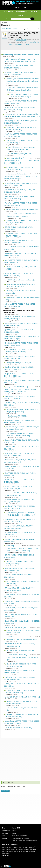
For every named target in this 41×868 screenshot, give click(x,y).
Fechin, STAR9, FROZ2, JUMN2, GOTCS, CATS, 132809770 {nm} (21, 609)
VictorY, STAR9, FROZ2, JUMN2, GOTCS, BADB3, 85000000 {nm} (22, 404)
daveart (7, 471)
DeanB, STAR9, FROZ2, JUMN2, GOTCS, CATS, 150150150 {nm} (21, 441)
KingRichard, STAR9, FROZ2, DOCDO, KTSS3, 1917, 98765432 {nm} (22, 142)
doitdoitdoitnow (9, 341)
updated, (11, 637)
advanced (8, 19)
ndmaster (7, 308)
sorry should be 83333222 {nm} (17, 387)
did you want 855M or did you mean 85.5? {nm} (22, 210)
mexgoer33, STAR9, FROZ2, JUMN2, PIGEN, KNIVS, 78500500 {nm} (20, 255)
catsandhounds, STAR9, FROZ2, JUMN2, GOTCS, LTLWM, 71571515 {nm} (22, 722)
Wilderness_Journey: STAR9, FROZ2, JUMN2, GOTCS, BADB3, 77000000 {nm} (24, 550)
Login (25, 7)
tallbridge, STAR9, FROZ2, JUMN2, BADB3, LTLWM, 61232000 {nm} (20, 501)
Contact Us (15, 833)
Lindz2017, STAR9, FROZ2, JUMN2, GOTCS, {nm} (22, 697)
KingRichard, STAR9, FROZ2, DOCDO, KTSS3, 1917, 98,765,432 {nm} (21, 135)
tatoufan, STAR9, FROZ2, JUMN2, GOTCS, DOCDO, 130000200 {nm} (19, 507)
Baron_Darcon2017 (10, 394)
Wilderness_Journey (10, 543)
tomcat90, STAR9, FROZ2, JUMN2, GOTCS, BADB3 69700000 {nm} (20, 274)
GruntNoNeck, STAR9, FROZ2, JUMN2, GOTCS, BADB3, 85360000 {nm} (20, 351)
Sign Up (17, 7)
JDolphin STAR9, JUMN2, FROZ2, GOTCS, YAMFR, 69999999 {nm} (21, 665)
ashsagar (9, 172)
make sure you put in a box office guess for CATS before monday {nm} (21, 285)
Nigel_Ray (7, 201)
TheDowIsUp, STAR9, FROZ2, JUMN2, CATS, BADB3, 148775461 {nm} (20, 191)
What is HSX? (6, 831)
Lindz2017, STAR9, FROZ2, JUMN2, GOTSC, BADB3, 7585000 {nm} (22, 702)
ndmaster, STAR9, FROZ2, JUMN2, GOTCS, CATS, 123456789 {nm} (20, 305)
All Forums (15, 29)
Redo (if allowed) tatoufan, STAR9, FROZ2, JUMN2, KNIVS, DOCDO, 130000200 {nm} (21, 514)
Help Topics (5, 833)
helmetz (7, 491)
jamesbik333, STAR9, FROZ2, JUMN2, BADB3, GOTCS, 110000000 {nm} (21, 184)
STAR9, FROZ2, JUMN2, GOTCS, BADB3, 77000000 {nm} (19, 540)
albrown (7, 559)
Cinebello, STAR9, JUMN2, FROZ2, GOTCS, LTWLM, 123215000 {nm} (20, 357)
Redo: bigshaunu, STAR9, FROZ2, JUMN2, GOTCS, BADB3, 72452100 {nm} (24, 95)
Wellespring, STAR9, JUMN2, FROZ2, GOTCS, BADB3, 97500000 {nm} (22, 129)
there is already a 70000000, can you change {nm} (23, 658)
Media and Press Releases (20, 836)
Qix (6, 477)
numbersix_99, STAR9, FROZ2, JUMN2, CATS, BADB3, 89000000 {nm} (21, 102)
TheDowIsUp (8, 194)
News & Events (21, 12)
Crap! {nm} (10, 546)
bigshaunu (7, 77)
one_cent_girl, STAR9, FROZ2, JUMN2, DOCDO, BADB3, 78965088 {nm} (21, 318)
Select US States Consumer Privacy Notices (25, 841)
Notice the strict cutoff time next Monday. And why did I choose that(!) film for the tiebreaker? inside (21, 60)
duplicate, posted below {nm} (18, 174)
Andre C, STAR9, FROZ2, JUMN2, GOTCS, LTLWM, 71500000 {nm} (19, 678)
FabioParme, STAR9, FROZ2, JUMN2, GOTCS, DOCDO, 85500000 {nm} (22, 222)
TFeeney (7, 592)
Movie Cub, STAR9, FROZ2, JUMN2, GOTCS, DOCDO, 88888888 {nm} (20, 454)
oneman (7, 251)
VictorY (7, 407)
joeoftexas (7, 70)
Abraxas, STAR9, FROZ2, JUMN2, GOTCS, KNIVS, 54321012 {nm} (19, 672)
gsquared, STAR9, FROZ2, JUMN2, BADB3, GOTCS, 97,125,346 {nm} (20, 109)
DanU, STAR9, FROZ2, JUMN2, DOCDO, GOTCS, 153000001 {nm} (22, 622)
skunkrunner (8, 181)
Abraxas (7, 675)
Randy (6, 688)
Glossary (4, 838)
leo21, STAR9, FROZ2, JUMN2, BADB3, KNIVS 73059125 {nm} (22, 583)
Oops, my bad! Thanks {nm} (17, 655)
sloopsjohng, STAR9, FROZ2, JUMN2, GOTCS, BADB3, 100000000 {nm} (21, 421)
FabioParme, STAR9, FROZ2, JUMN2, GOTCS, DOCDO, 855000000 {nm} (21, 204)
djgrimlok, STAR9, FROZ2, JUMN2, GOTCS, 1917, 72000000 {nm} (22, 534)
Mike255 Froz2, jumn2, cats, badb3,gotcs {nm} (20, 280)
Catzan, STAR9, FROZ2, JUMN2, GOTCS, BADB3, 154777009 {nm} (22, 602)
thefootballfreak (9, 165)
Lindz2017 (7, 699)
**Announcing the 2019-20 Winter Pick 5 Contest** (21, 55)
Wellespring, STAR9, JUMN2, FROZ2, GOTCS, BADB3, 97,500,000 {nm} (21, 122)
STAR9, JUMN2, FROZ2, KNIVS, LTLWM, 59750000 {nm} (19, 228)
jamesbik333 (8, 188)
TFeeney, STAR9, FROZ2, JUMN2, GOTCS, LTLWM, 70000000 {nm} (20, 589)
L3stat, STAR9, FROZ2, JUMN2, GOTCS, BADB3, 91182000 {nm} (22, 596)
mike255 (7, 282)
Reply (4, 29)
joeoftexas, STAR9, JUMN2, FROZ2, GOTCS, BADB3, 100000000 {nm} (20, 67)
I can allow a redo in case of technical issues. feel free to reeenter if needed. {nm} (23, 89)
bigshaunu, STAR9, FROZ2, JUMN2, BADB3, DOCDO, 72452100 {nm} (20, 73)
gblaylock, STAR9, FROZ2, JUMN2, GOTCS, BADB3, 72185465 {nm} (20, 331)
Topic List (9, 29)
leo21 (6, 579)
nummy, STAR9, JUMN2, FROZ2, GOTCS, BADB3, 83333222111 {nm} (22, 381)
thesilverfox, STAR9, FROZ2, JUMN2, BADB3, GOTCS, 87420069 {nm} (20, 461)
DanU (6, 625)
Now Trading (9, 12)
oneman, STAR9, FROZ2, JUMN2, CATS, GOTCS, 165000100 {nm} (22, 248)
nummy (7, 385)
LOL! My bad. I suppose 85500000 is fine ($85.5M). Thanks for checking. (22, 215)
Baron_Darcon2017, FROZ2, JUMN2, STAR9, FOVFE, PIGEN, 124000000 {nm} (20, 391)
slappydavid (8, 497)
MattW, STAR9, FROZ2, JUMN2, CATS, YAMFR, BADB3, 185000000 (21, 261)
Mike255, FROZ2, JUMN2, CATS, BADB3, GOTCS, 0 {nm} (20, 292)
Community (33, 12)
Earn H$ (20, 15)
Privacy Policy (16, 838)
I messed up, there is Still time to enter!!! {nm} (22, 639)
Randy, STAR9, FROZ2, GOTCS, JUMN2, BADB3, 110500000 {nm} (20, 692)
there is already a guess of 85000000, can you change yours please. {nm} (22, 411)
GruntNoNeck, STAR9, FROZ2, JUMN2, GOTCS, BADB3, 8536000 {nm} (21, 344)
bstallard (7, 371)
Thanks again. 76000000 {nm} (18, 416)
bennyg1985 (8, 328)
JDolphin (7, 648)
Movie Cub (7, 458)
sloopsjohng (8, 425)
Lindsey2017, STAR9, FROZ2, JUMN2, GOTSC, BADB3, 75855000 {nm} (23, 716)
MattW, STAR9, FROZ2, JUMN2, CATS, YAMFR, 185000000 (23, 268)
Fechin (6, 612)
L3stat (6, 599)
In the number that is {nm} (15, 158)
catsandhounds (9, 725)
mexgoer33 (8, 258)
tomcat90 (7, 278)
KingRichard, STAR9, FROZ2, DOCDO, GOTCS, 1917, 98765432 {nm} (21, 148)
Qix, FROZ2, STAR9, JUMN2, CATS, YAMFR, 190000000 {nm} (20, 474)
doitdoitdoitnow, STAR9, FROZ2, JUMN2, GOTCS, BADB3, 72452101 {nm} (22, 338)
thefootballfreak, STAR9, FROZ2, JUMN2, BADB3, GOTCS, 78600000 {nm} (22, 162)
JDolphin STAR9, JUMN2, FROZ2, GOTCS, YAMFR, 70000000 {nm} (19, 645)
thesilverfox (8, 464)
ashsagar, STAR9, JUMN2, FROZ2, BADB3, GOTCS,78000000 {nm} (21, 168)
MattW (6, 264)
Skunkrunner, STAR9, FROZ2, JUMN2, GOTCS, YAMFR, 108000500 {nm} (21, 178)
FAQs (3, 836)
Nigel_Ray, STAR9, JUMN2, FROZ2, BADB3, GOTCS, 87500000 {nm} (20, 198)
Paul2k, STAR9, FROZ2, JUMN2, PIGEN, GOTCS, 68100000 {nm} (22, 448)
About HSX (15, 831)
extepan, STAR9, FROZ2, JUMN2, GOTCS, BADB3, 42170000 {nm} (19, 481)
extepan (7, 484)
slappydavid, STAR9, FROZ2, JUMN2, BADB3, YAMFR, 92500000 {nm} (20, 494)
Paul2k (6, 451)
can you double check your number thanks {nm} (22, 709)
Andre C (7, 681)
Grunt (6, 347)
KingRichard (8, 138)
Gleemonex (8, 231)
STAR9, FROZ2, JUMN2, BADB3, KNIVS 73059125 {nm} (19, 576)
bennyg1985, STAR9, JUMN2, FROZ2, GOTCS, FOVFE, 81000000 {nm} (21, 324)
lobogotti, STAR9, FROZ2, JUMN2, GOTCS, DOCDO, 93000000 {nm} (20, 527)
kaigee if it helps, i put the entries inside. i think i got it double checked (22, 631)
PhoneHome (8, 524)
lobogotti (7, 530)
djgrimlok (7, 537)
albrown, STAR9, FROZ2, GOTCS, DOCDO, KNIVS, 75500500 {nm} (21, 563)
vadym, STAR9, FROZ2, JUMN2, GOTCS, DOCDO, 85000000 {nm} (19, 375)
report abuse (5, 38)
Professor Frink (21, 40)
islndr (5, 57)
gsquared (7, 112)
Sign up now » (6, 855)
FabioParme (8, 207)
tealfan (6, 245)
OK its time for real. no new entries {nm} (18, 728)
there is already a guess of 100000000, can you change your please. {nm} (22, 428)
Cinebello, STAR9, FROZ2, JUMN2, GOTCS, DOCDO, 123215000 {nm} (20, 397)
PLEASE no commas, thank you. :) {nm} (18, 154)
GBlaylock (7, 334)
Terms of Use (25, 838)
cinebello (7, 361)
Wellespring (8, 125)
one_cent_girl (8, 321)
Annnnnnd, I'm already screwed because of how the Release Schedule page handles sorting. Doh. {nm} (23, 81)
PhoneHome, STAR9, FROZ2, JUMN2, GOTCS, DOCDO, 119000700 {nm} (21, 520)
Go (32, 19)
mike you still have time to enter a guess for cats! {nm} (23, 299)
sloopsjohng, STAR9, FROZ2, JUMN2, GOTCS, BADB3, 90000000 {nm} (21, 435)
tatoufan (7, 510)
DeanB (6, 444)
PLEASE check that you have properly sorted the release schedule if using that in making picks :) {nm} (22, 115)
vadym (6, 378)
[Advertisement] (20, 759)
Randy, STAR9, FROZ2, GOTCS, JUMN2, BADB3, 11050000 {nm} (22, 685)
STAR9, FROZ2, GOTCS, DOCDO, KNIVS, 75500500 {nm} (19, 556)
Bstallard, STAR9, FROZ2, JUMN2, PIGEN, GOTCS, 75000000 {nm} (19, 368)
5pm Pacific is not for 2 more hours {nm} (20, 650)
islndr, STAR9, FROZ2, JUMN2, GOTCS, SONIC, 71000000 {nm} (21, 616)
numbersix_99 (8, 105)
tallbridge (7, 504)
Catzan (7, 606)
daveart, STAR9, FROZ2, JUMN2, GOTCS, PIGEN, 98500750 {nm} (22, 468)
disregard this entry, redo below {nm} (19, 363)
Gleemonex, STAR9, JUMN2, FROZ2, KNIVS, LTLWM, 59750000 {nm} (22, 235)
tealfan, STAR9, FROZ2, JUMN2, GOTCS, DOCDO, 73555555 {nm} (19, 241)
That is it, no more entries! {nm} (15, 628)
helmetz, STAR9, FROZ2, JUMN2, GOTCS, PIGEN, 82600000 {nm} (19, 487)
